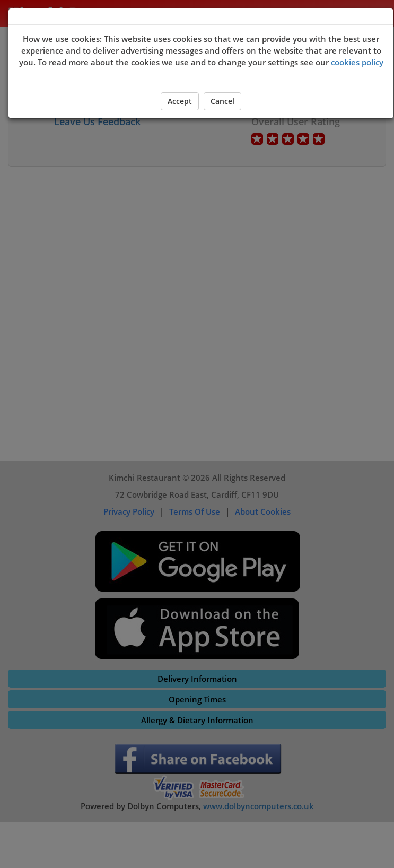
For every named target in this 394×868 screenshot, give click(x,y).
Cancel (222, 101)
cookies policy (357, 62)
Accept (180, 101)
